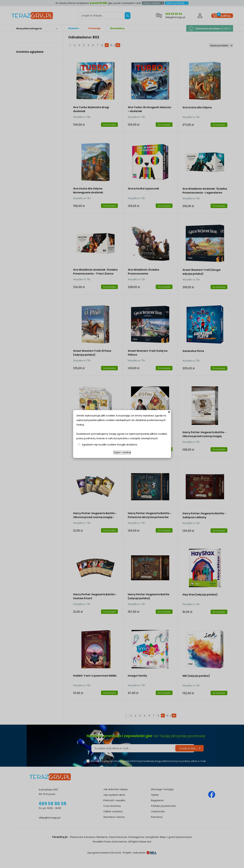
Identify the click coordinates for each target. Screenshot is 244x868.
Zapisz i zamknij (122, 452)
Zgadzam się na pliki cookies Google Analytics (110, 445)
